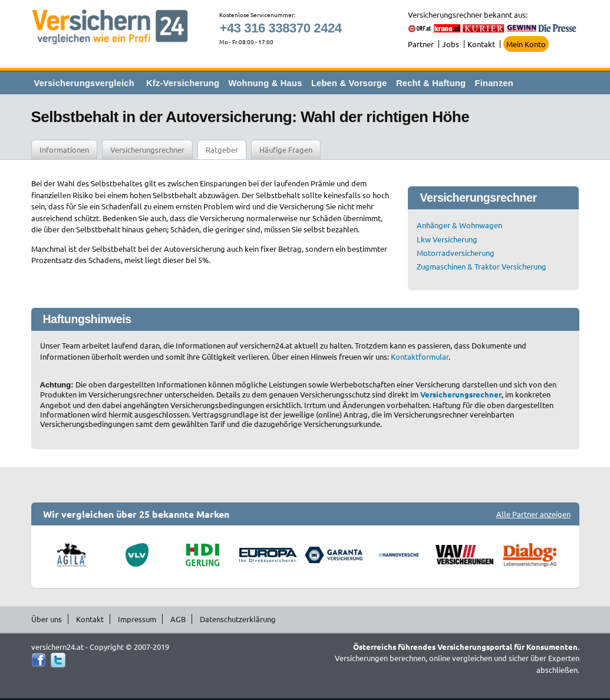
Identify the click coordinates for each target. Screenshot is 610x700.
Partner (421, 44)
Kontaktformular (420, 356)
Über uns (47, 619)
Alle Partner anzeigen (533, 514)
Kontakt (481, 44)
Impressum (137, 619)
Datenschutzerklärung (238, 619)
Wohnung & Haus (266, 83)
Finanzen (494, 83)
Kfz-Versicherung (183, 83)
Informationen (64, 149)
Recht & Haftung (431, 83)
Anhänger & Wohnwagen (459, 225)
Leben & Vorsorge (349, 83)
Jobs (451, 44)
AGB (178, 619)
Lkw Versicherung (447, 239)
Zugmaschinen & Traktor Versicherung (482, 266)
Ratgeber (222, 149)
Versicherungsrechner (147, 149)
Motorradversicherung (456, 253)
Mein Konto (526, 44)
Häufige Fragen (286, 149)
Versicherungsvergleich (84, 83)
